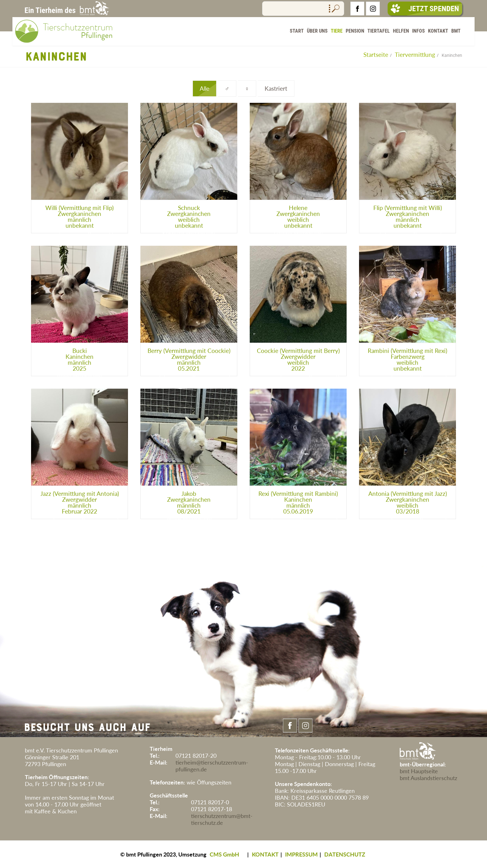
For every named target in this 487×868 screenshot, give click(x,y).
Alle (205, 88)
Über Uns (317, 31)
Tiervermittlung (415, 55)
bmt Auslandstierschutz (428, 778)
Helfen (401, 31)
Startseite (376, 55)
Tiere (337, 31)
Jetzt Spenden (425, 9)
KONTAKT (265, 854)
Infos (419, 31)
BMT (456, 31)
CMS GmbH (224, 854)
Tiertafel (379, 31)
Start (297, 31)
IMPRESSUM (301, 854)
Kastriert (276, 88)
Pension (355, 31)
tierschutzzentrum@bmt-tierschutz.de (222, 819)
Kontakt (438, 31)
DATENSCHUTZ (345, 854)
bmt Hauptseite (419, 771)
